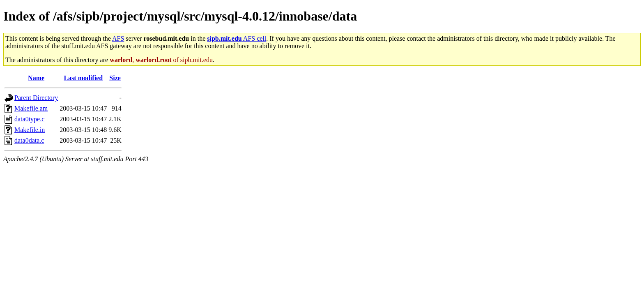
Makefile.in (30, 130)
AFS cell (237, 38)
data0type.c (29, 119)
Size (115, 78)
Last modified (83, 78)
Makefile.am (31, 108)
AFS (118, 38)
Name (36, 78)
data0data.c (29, 140)
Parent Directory (36, 98)
